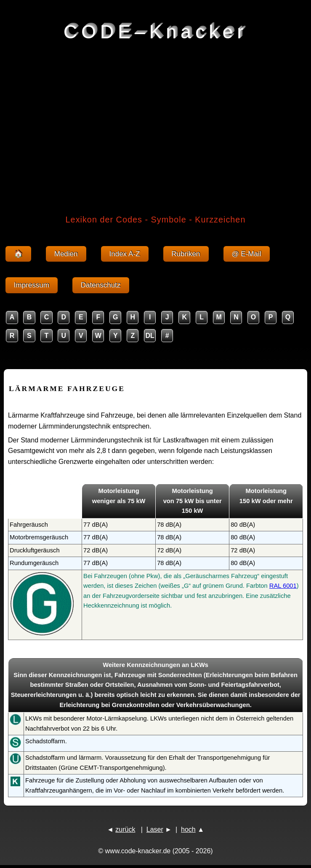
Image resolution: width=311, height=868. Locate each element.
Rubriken (186, 254)
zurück (125, 829)
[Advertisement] (155, 124)
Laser (155, 829)
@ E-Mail (247, 254)
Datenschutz (101, 285)
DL (150, 336)
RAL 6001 (283, 586)
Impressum (32, 285)
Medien (66, 254)
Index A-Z (125, 254)
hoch (188, 829)
